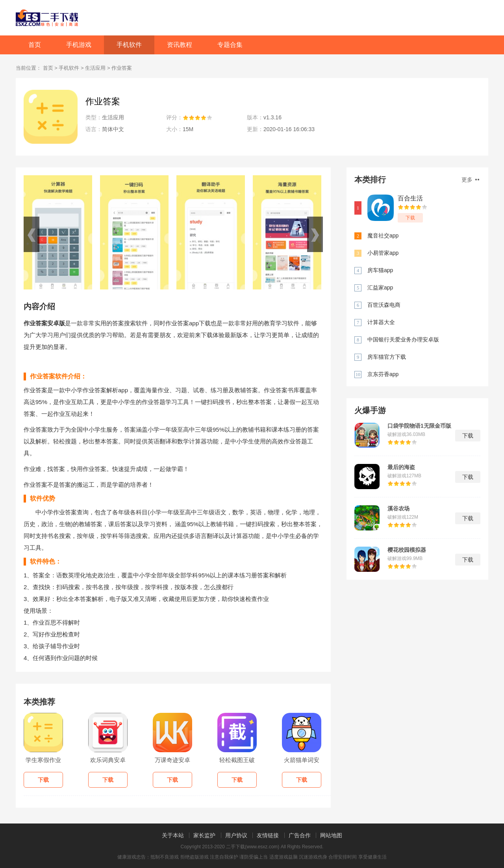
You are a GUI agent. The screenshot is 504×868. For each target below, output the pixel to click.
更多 (470, 180)
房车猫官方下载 (387, 357)
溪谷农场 (398, 508)
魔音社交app (383, 236)
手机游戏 (79, 45)
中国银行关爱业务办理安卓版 (403, 339)
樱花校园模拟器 (407, 550)
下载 (410, 218)
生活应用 (95, 68)
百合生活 (410, 198)
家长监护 (204, 835)
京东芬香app (383, 374)
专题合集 (230, 45)
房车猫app (380, 270)
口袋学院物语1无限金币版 (419, 426)
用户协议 (236, 835)
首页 (35, 45)
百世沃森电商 (384, 305)
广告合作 (300, 835)
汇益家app (380, 287)
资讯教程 (180, 45)
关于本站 (173, 835)
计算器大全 (381, 322)
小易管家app (383, 253)
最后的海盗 (401, 467)
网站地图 (331, 835)
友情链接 (268, 835)
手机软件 (129, 45)
